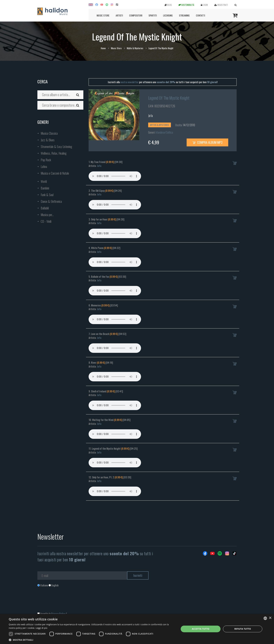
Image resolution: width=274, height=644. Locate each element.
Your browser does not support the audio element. (115, 176)
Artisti (119, 15)
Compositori (136, 15)
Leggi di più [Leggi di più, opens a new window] (42, 628)
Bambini (45, 188)
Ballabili (45, 208)
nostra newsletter (129, 82)
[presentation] (64, 601)
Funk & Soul (47, 195)
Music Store (103, 15)
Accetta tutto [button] (201, 629)
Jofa (151, 116)
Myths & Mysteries (135, 48)
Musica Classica (49, 133)
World (44, 181)
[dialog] (137, 629)
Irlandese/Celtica (164, 132)
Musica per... (47, 215)
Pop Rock (46, 160)
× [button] (270, 618)
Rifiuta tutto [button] (243, 629)
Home (103, 48)
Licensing (168, 15)
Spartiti (153, 15)
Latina (44, 167)
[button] (92, 640)
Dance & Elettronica (51, 201)
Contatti (200, 15)
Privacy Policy (58, 614)
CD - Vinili (46, 221)
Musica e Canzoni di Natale (55, 173)
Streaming (184, 15)
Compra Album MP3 (207, 142)
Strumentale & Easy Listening (56, 147)
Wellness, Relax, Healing (54, 153)
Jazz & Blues (48, 140)
